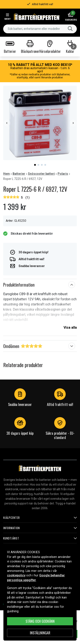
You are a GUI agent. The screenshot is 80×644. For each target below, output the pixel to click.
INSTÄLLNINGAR (40, 633)
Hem (7, 174)
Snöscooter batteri (41, 174)
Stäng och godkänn (40, 621)
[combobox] (40, 29)
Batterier (19, 174)
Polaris (63, 174)
